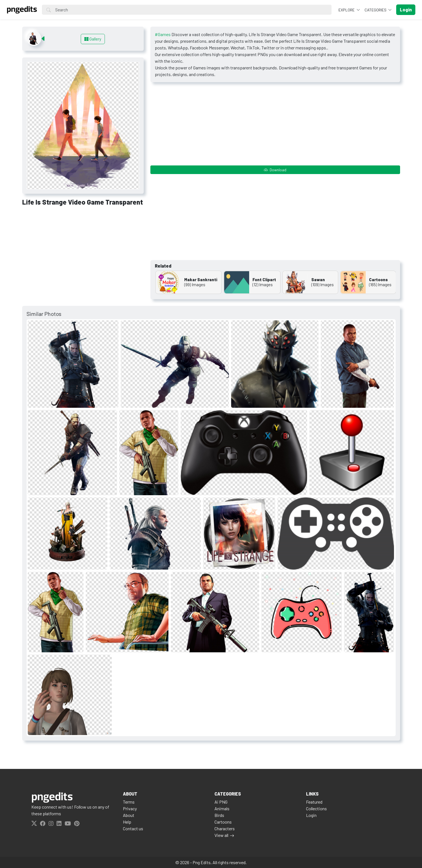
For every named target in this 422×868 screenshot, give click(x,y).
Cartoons (223, 822)
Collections (316, 808)
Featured (314, 802)
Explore (347, 10)
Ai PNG (221, 802)
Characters (225, 828)
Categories (376, 10)
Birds (219, 815)
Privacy (130, 808)
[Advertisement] (83, 252)
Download (275, 170)
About (129, 815)
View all (221, 835)
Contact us (133, 828)
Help (127, 822)
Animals (222, 808)
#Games (163, 34)
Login (311, 815)
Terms (129, 802)
